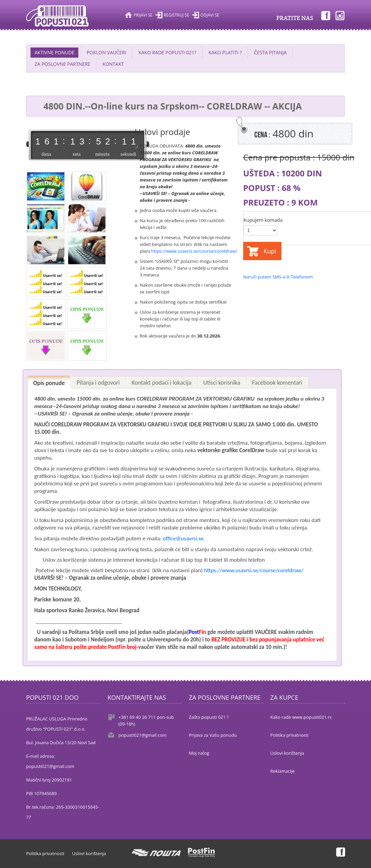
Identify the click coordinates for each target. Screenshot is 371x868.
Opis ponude (49, 383)
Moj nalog (199, 753)
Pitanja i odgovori (98, 383)
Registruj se (177, 15)
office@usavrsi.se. (184, 538)
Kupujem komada (263, 220)
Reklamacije (282, 771)
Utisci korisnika (222, 383)
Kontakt (113, 64)
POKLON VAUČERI (106, 52)
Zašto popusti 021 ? (209, 717)
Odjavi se (210, 15)
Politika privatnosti (289, 735)
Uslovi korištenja (287, 753)
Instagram (340, 15)
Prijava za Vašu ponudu (213, 735)
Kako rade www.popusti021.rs (301, 717)
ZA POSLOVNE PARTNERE (62, 64)
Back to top (359, 857)
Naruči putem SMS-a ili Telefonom (278, 277)
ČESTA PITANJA (270, 52)
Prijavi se (143, 15)
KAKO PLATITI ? (225, 52)
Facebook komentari (277, 383)
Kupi (270, 251)
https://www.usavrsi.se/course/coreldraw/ (194, 251)
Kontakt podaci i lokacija (161, 383)
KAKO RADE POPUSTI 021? (167, 52)
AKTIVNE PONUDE (54, 52)
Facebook (325, 15)
